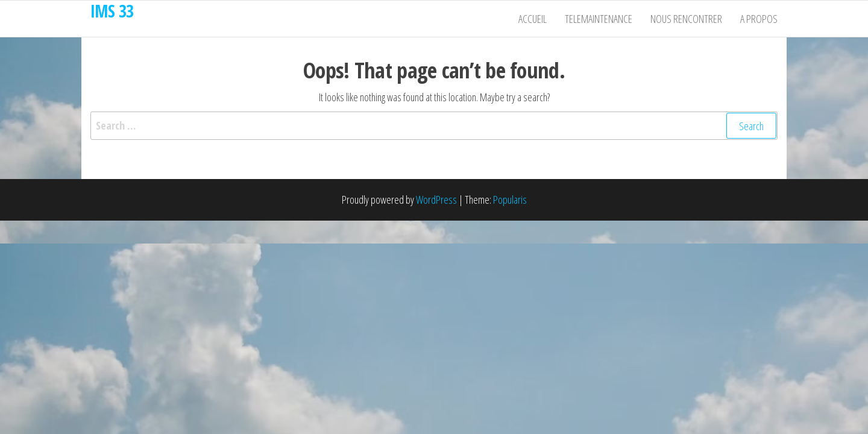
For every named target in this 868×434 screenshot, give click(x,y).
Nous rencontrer (686, 19)
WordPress (436, 200)
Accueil (533, 19)
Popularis (510, 200)
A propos (759, 19)
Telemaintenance (599, 19)
